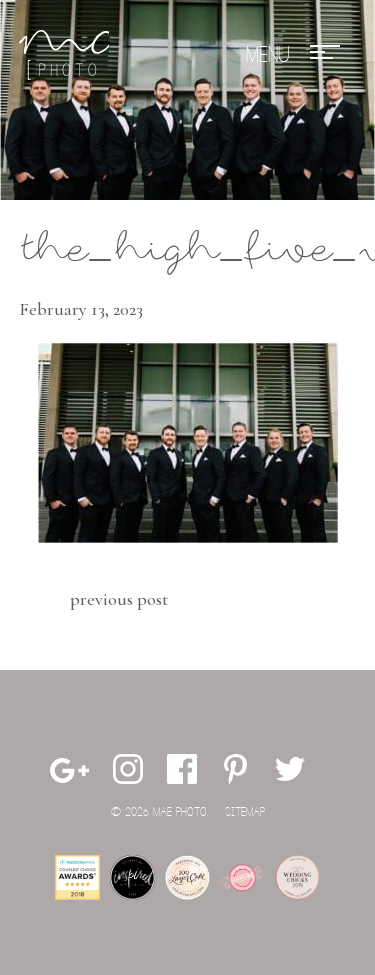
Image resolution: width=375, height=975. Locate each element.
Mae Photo (64, 55)
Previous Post (119, 599)
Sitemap (245, 812)
